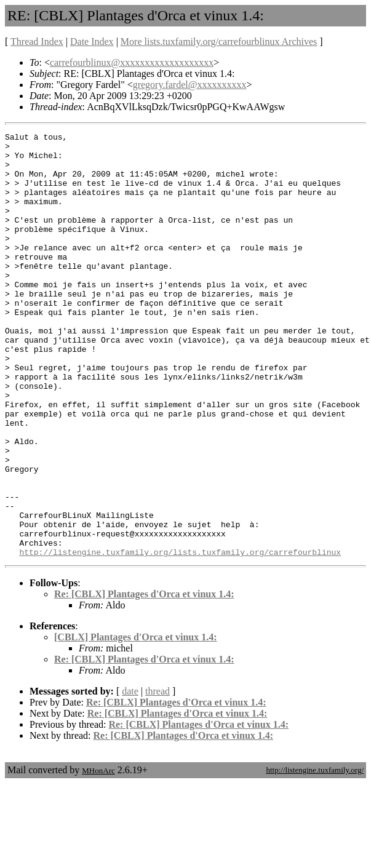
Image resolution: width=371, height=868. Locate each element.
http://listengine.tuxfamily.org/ (315, 855)
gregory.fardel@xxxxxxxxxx (190, 85)
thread (158, 776)
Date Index (92, 42)
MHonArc (98, 855)
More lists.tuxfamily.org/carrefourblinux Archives (219, 42)
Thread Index (37, 42)
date (130, 776)
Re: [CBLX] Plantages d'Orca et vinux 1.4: (144, 679)
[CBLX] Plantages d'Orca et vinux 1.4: (136, 722)
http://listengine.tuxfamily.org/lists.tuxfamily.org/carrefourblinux (180, 637)
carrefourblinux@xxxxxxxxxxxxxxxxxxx (132, 62)
